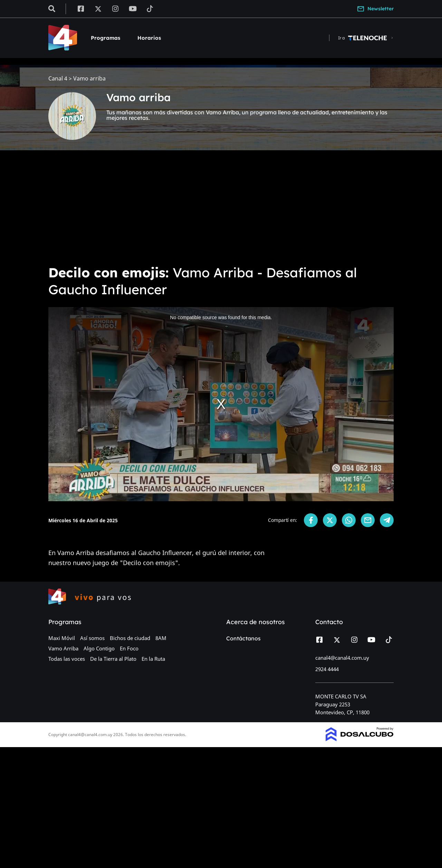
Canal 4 (58, 79)
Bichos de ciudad (130, 638)
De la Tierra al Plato (113, 659)
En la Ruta (153, 659)
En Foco (129, 648)
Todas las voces (67, 659)
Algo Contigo (99, 648)
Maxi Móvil (62, 638)
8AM (161, 638)
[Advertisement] (221, 207)
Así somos (92, 638)
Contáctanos (243, 638)
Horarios (149, 38)
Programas (105, 38)
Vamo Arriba (63, 648)
